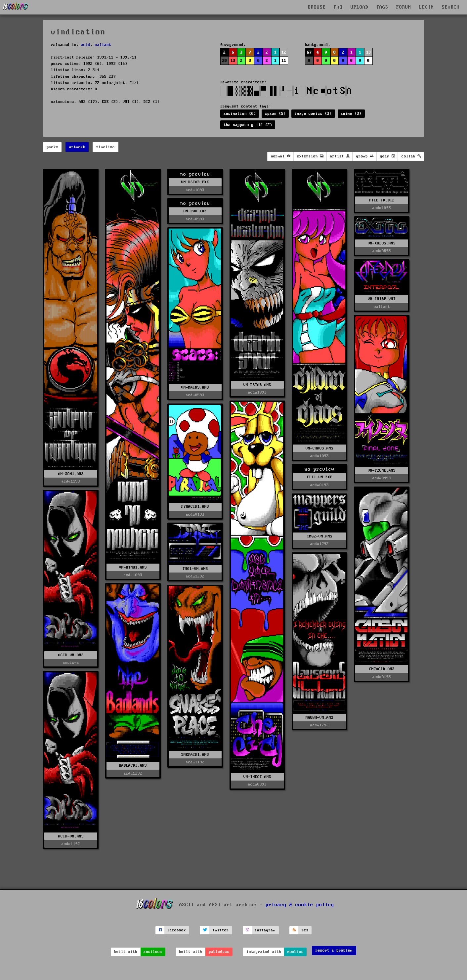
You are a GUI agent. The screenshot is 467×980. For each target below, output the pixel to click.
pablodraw (219, 952)
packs (52, 147)
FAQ (338, 7)
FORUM (404, 7)
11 (284, 61)
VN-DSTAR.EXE (195, 182)
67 (309, 52)
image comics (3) (313, 114)
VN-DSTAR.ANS (257, 385)
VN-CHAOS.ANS (319, 448)
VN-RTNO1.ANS (133, 567)
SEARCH (451, 7)
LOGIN (426, 7)
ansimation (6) (240, 114)
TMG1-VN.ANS (195, 569)
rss (305, 930)
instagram (265, 930)
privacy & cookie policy (300, 905)
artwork (77, 147)
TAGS (382, 7)
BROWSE (317, 7)
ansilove (153, 952)
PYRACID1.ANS (195, 507)
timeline (106, 147)
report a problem (334, 950)
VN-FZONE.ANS (382, 470)
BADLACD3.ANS (133, 766)
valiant (103, 45)
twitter (221, 930)
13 (233, 61)
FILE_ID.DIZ (382, 200)
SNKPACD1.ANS (195, 755)
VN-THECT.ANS (257, 777)
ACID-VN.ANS (71, 655)
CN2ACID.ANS (382, 669)
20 (225, 61)
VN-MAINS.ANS (195, 387)
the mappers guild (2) (248, 125)
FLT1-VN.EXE (320, 477)
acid (86, 45)
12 (284, 52)
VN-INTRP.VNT (382, 299)
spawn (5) (275, 114)
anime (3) (351, 114)
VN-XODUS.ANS (382, 243)
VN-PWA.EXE (195, 211)
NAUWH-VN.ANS (319, 718)
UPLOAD (360, 7)
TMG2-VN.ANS (320, 536)
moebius (296, 952)
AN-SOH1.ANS (71, 474)
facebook (177, 930)
